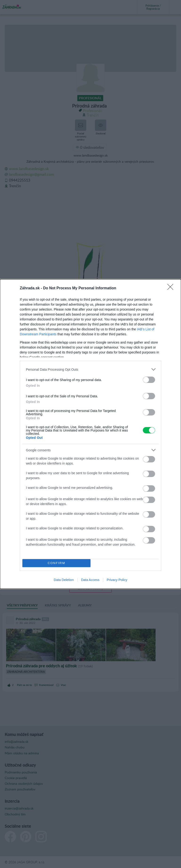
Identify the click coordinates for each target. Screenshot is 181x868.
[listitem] (90, 369)
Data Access (90, 580)
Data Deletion (64, 580)
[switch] (149, 380)
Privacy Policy (117, 580)
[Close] (172, 288)
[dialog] (90, 434)
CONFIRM (56, 563)
